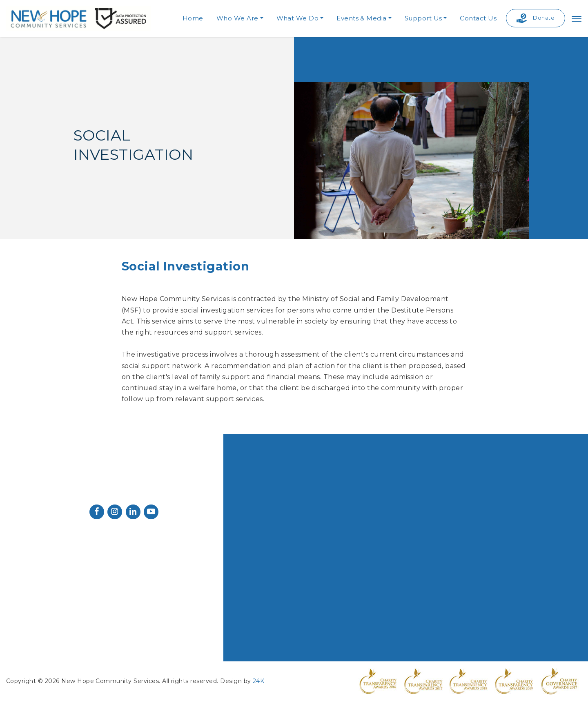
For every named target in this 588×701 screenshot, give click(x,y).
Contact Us (478, 18)
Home (193, 18)
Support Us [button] (423, 18)
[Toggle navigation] (577, 18)
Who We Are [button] (237, 18)
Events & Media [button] (362, 18)
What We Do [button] (298, 18)
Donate (536, 18)
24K (258, 681)
